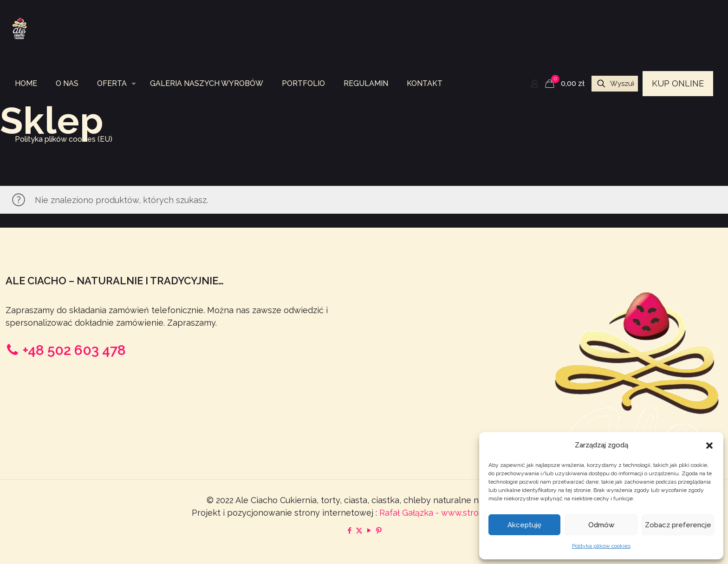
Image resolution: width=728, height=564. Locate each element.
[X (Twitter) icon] (359, 531)
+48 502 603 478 (74, 350)
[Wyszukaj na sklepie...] (615, 84)
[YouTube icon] (369, 531)
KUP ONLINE (678, 83)
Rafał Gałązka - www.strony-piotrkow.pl (458, 513)
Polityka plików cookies (601, 546)
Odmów (601, 525)
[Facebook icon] (349, 531)
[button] (709, 446)
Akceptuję (524, 525)
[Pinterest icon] (379, 531)
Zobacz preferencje (678, 525)
